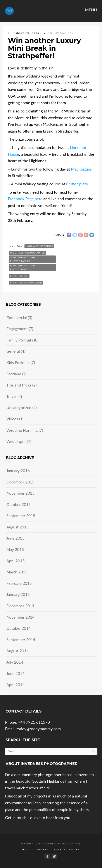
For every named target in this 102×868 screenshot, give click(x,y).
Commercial (16, 318)
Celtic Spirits (77, 184)
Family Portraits (20, 340)
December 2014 (20, 606)
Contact (74, 849)
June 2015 (15, 538)
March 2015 (17, 572)
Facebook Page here (25, 199)
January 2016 (18, 471)
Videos (12, 419)
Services (42, 849)
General (13, 351)
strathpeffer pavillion (26, 283)
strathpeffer (19, 276)
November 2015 (20, 493)
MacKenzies (81, 169)
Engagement (17, 329)
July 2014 (15, 662)
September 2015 (21, 516)
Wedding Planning (22, 430)
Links (58, 849)
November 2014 (20, 617)
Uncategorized (19, 407)
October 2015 (19, 504)
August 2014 (17, 651)
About (26, 849)
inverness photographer (27, 253)
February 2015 (19, 583)
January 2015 (18, 594)
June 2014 (15, 673)
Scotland (14, 374)
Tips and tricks (19, 385)
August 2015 (17, 527)
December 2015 (20, 482)
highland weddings (39, 246)
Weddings (15, 441)
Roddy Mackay (61, 33)
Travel (11, 396)
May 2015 (15, 549)
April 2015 (16, 561)
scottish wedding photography (23, 267)
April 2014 (16, 685)
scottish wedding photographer (23, 259)
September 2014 (21, 640)
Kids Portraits (18, 362)
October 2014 (19, 628)
